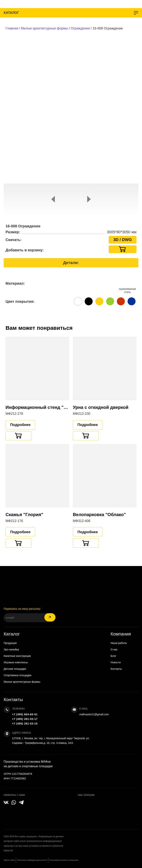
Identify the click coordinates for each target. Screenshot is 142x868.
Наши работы (119, 643)
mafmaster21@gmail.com (94, 714)
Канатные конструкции (17, 656)
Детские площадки (15, 669)
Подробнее (20, 425)
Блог (113, 656)
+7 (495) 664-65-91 (25, 714)
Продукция (10, 643)
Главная (12, 28)
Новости (116, 662)
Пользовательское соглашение (64, 860)
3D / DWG (123, 240)
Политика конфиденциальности (32, 860)
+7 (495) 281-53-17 (25, 719)
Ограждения (80, 28)
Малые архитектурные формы (45, 28)
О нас (114, 649)
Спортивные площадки (17, 675)
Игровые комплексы (16, 662)
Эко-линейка (11, 649)
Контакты (116, 669)
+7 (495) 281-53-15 (25, 724)
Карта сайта (9, 860)
